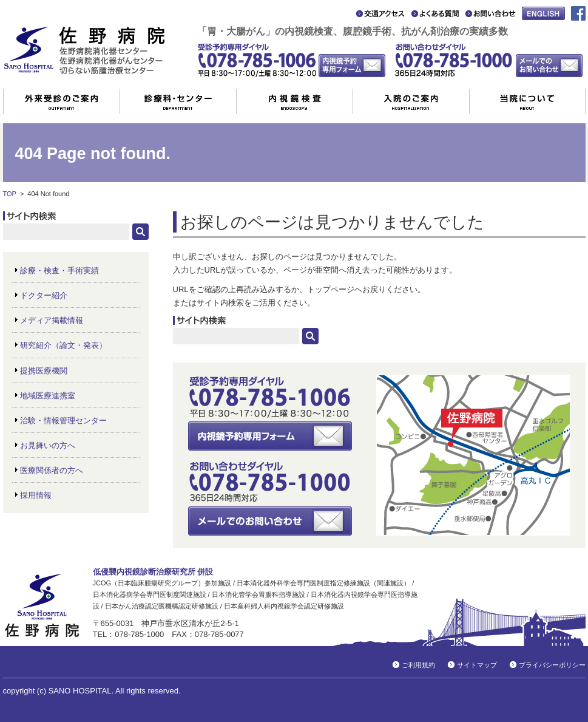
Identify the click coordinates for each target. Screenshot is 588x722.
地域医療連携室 (48, 396)
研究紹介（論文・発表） (63, 345)
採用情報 (36, 495)
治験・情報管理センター (63, 421)
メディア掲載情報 (52, 320)
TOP (10, 194)
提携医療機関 (44, 371)
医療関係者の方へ (52, 470)
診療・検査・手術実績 (59, 271)
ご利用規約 (418, 665)
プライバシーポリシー (552, 665)
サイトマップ (477, 665)
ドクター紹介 (44, 295)
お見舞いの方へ (48, 445)
